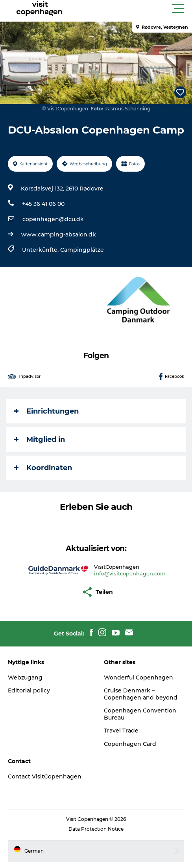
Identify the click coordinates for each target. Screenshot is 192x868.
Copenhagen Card (130, 744)
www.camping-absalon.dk (59, 234)
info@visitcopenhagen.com (130, 573)
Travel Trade (121, 731)
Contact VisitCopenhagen (45, 776)
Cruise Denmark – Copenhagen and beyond (141, 694)
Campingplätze (82, 250)
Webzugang (25, 678)
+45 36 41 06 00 (43, 204)
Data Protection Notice (96, 829)
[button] (131, 9)
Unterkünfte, (41, 250)
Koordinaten (43, 468)
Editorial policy (29, 690)
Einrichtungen (46, 411)
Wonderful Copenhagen (138, 678)
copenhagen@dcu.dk (53, 219)
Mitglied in (40, 439)
